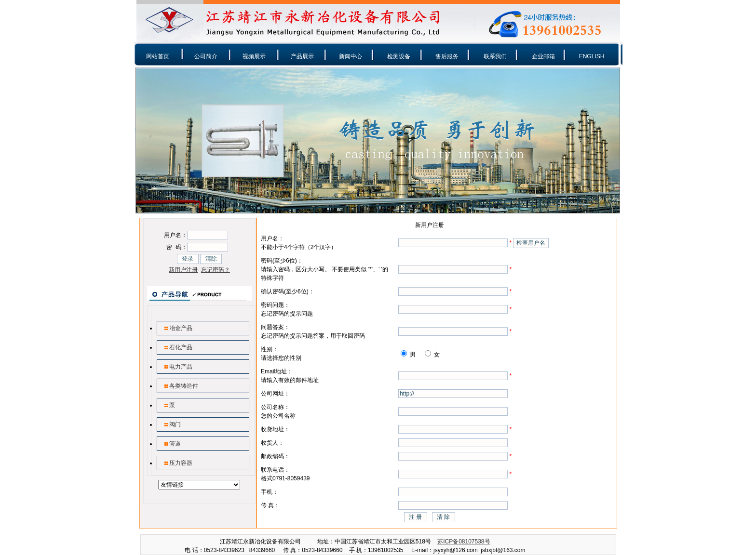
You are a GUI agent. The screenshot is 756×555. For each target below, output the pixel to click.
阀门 (175, 424)
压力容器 (181, 463)
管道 (175, 444)
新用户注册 (183, 270)
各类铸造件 (184, 386)
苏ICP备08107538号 (464, 542)
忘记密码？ (216, 270)
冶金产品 (181, 328)
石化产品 (181, 347)
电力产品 (181, 367)
